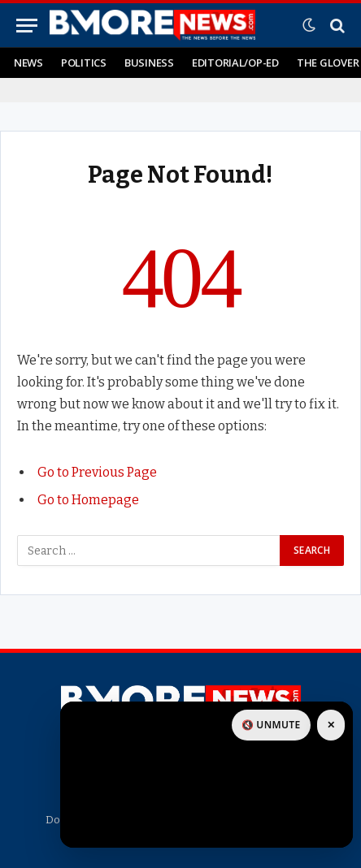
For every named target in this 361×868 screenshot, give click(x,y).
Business (149, 63)
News (28, 63)
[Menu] (27, 26)
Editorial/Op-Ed (235, 63)
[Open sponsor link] (207, 775)
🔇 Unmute (271, 725)
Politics (84, 63)
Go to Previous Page (97, 472)
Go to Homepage (88, 500)
